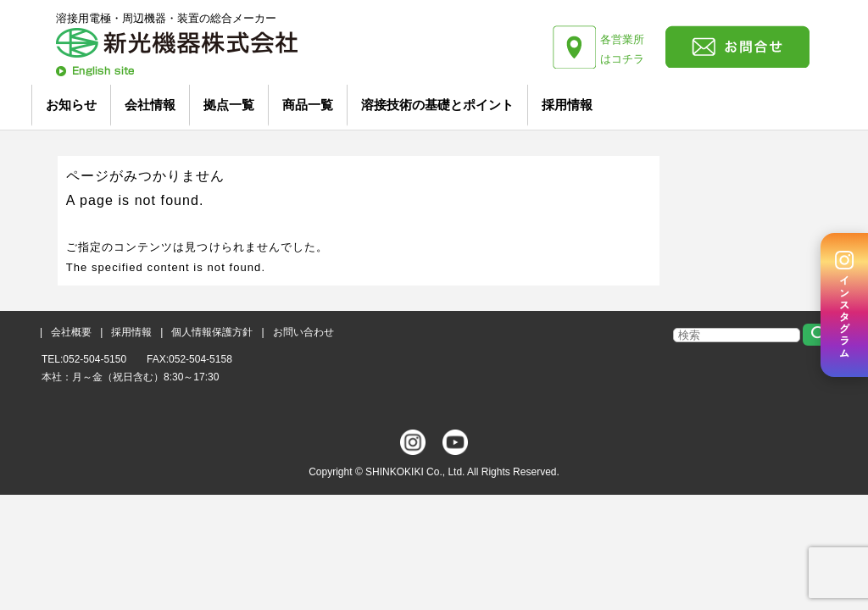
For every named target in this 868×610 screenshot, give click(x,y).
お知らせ (71, 105)
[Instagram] (844, 305)
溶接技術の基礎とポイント (437, 105)
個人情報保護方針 (212, 332)
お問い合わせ (303, 332)
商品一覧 (308, 105)
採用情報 (567, 105)
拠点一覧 (229, 105)
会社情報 (150, 105)
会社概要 (71, 332)
